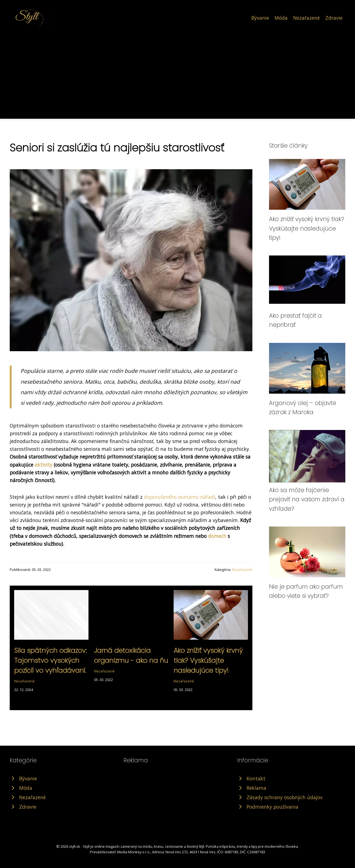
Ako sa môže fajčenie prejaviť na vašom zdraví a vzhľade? (307, 499)
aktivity (44, 465)
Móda (281, 18)
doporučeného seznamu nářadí (180, 497)
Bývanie (260, 18)
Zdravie (334, 18)
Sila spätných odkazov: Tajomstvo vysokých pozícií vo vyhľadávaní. (50, 660)
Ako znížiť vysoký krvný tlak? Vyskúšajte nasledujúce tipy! (208, 660)
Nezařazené (306, 18)
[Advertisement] (177, 70)
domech (217, 536)
